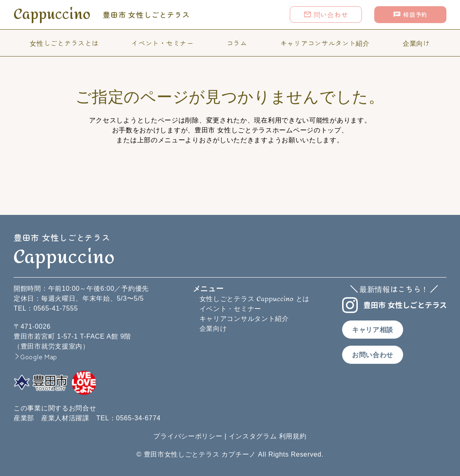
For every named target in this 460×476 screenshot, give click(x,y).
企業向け (417, 43)
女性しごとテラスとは (64, 43)
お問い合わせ (373, 355)
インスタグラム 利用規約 (268, 436)
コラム (237, 43)
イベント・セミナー (162, 43)
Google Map (39, 356)
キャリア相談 (373, 330)
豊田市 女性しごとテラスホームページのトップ (268, 130)
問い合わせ (326, 14)
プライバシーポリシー (188, 436)
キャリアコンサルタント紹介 (325, 43)
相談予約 (410, 14)
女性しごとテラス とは (255, 299)
